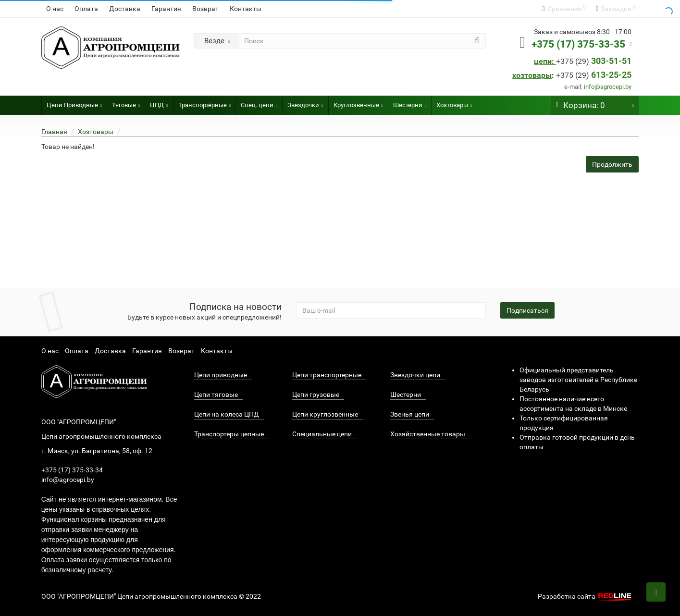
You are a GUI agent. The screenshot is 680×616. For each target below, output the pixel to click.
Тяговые (126, 102)
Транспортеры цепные (229, 434)
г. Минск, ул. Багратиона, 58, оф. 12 (97, 451)
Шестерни (410, 102)
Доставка (125, 9)
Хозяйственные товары (428, 434)
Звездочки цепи (415, 375)
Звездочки (305, 102)
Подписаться (527, 310)
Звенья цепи (410, 414)
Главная (54, 132)
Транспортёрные (204, 102)
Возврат (205, 9)
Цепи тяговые (216, 394)
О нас (55, 9)
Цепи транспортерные (327, 375)
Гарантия (166, 9)
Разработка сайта (586, 596)
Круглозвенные (358, 102)
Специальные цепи (322, 434)
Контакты (246, 9)
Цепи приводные (221, 375)
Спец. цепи (259, 102)
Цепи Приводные (74, 102)
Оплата (86, 9)
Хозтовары (454, 102)
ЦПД (159, 102)
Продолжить (612, 164)
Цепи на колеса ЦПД (227, 414)
